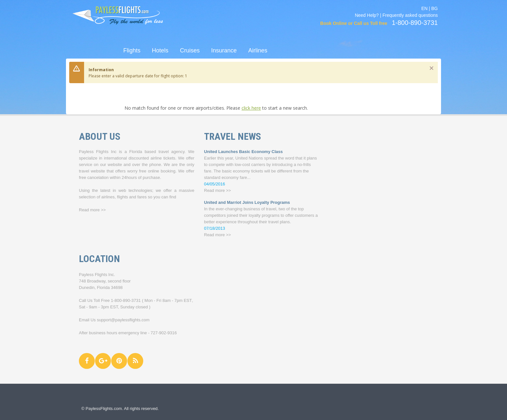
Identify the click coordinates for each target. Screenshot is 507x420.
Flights (132, 50)
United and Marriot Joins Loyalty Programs (247, 202)
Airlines (258, 50)
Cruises (190, 50)
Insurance (224, 50)
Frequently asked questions (410, 15)
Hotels (160, 50)
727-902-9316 (164, 333)
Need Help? (367, 15)
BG (435, 8)
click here (251, 108)
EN (424, 8)
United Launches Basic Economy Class (243, 152)
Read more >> (92, 210)
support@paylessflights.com (123, 320)
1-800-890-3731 (126, 300)
